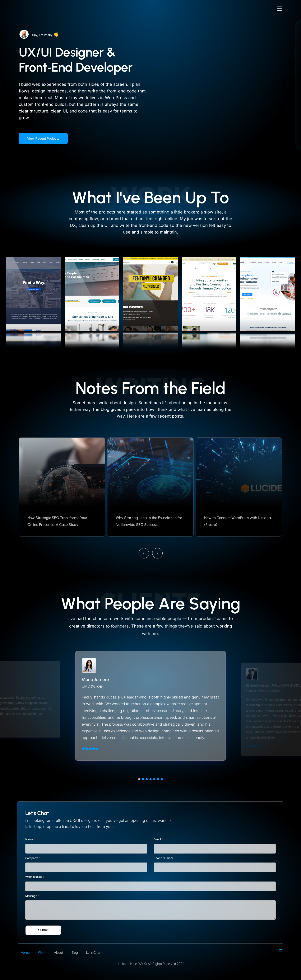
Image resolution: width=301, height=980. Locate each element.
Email (158, 839)
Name (29, 839)
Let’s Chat (93, 953)
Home (25, 953)
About (59, 953)
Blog (75, 953)
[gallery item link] (33, 299)
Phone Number (163, 858)
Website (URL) (34, 877)
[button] (139, 779)
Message (31, 896)
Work (42, 953)
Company (32, 858)
